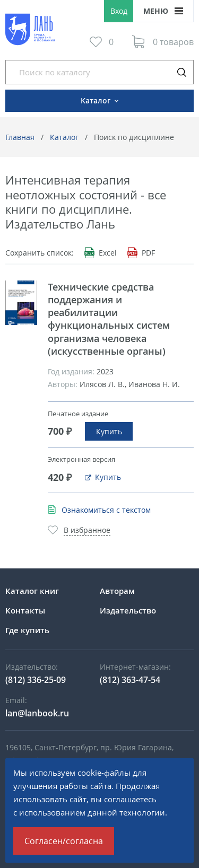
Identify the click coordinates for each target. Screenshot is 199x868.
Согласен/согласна (64, 841)
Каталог (64, 137)
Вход (119, 11)
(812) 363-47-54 (130, 680)
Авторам (117, 591)
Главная (20, 137)
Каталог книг (32, 591)
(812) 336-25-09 (36, 680)
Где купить (27, 630)
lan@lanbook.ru (37, 713)
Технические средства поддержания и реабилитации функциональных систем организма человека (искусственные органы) (109, 319)
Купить (109, 431)
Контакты (25, 610)
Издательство (128, 610)
